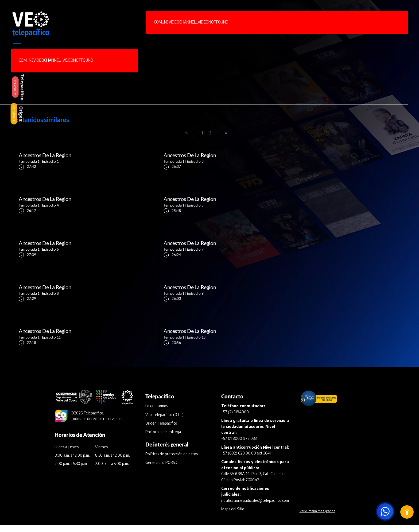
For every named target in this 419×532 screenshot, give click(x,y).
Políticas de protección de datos (172, 366)
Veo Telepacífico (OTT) (164, 326)
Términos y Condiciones (75, 483)
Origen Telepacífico (161, 335)
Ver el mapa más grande (317, 423)
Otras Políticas (315, 483)
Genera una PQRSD (161, 374)
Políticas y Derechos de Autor (246, 483)
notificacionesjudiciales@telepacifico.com (255, 412)
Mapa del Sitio (233, 421)
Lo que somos (157, 318)
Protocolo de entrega (163, 344)
